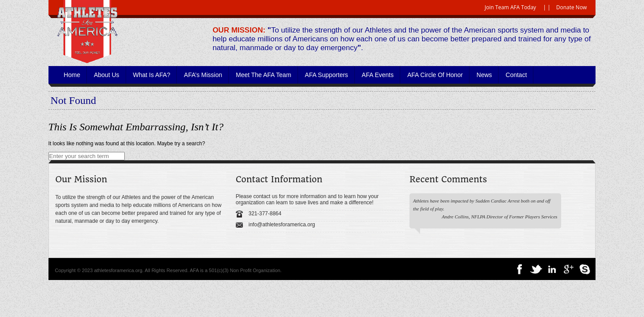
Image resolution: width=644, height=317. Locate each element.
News (484, 75)
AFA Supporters (327, 75)
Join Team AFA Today (511, 7)
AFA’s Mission (203, 75)
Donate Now (572, 7)
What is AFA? (152, 75)
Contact (516, 75)
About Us (107, 75)
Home (72, 75)
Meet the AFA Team (264, 75)
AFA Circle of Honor (435, 75)
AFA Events (378, 75)
